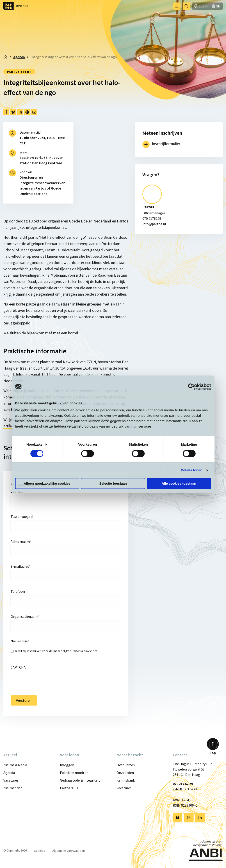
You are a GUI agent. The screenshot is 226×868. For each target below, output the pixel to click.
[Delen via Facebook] (6, 112)
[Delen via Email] (34, 112)
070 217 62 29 (183, 784)
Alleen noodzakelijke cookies (47, 483)
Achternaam (21, 542)
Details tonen (192, 470)
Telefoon (18, 591)
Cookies (40, 851)
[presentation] (45, 679)
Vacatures (11, 780)
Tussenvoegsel (22, 516)
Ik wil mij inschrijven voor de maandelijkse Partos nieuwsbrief (56, 651)
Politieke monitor (74, 773)
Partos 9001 (69, 788)
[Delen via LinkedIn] (20, 112)
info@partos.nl (154, 224)
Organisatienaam (25, 616)
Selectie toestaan (113, 483)
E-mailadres (21, 566)
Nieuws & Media (15, 765)
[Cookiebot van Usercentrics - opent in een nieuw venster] (191, 387)
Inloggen (67, 765)
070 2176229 (152, 218)
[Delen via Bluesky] (13, 112)
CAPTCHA (18, 667)
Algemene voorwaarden (68, 851)
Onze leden (125, 773)
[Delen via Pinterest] (27, 112)
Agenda (9, 773)
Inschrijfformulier (166, 144)
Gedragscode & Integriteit (80, 780)
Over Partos (126, 765)
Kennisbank (126, 780)
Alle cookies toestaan (179, 483)
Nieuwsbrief (13, 788)
